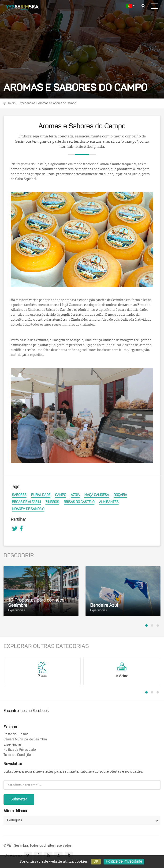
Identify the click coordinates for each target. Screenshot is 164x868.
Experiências (27, 103)
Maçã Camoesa (97, 495)
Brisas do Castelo (79, 502)
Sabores (19, 495)
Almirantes (109, 502)
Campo (61, 495)
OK (96, 862)
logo (26, 8)
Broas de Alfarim (26, 502)
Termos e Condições (18, 755)
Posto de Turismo (16, 734)
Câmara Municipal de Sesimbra (25, 740)
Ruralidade (41, 495)
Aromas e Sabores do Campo (57, 103)
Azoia (75, 495)
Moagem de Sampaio (28, 509)
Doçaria (120, 495)
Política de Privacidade (20, 750)
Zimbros (52, 502)
